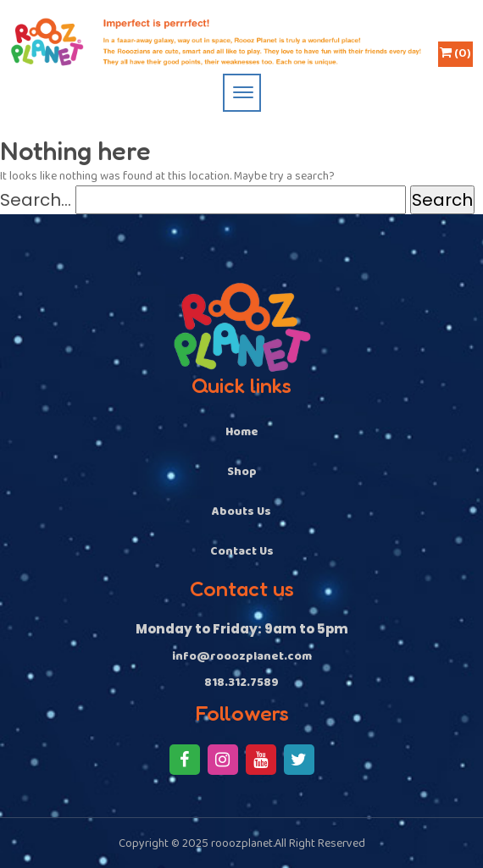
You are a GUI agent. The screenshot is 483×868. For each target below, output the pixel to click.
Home (242, 432)
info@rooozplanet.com (242, 657)
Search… (36, 200)
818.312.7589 (241, 683)
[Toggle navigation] (242, 93)
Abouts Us (241, 511)
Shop (242, 472)
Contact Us (242, 551)
